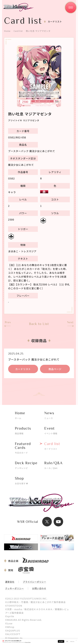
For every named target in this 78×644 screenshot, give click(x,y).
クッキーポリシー (14, 588)
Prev (8, 322)
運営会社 (10, 582)
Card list (18, 31)
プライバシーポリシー (34, 582)
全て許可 (61, 641)
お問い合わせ (39, 588)
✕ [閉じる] (76, 640)
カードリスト (23, 369)
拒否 (67, 641)
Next (70, 322)
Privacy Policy (28, 642)
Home (7, 31)
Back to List (39, 324)
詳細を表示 (72, 641)
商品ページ (55, 369)
